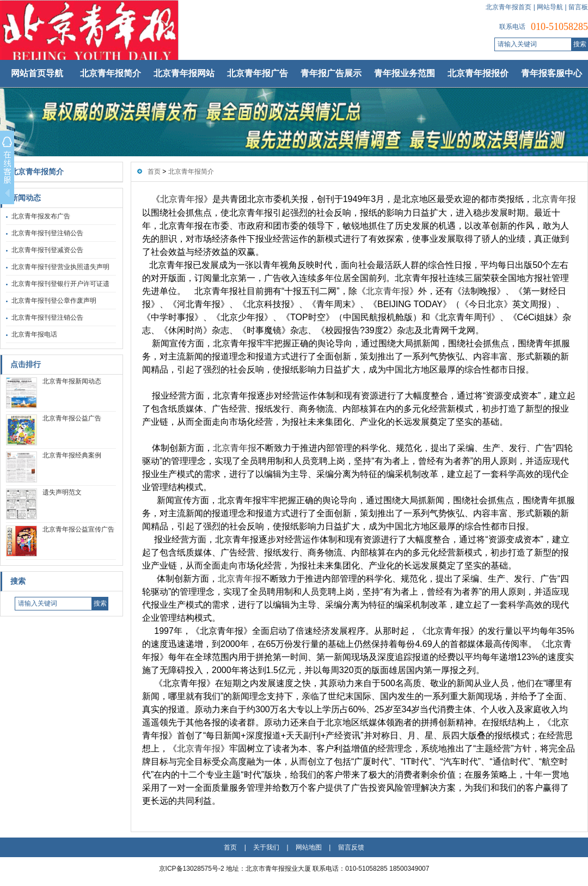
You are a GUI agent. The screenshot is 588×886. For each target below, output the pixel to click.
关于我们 (266, 847)
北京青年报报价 (478, 73)
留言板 (578, 7)
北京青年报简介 (111, 73)
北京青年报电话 (34, 334)
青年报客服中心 (552, 73)
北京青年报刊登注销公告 (47, 233)
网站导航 (550, 7)
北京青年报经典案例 (72, 455)
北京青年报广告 (258, 73)
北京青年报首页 (509, 7)
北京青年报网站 (184, 73)
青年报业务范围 (405, 73)
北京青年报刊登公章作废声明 (54, 301)
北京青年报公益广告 (72, 418)
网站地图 (309, 847)
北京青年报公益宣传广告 (78, 529)
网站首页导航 (37, 73)
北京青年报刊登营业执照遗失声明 (60, 267)
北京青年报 (182, 199)
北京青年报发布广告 (41, 216)
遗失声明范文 (62, 492)
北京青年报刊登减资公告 (47, 250)
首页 (154, 172)
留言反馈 (351, 847)
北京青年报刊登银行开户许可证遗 (60, 284)
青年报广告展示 (331, 73)
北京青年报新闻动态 (72, 381)
